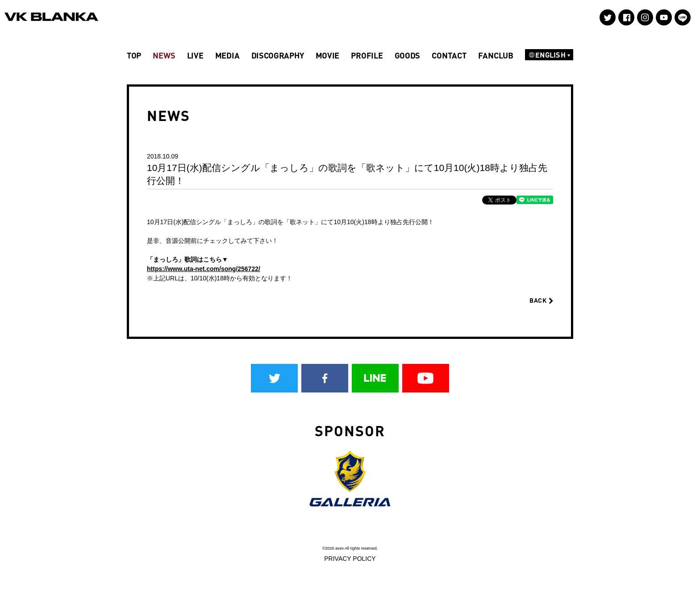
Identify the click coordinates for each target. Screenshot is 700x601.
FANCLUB (496, 55)
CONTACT (449, 55)
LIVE (195, 55)
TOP (134, 55)
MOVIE (328, 55)
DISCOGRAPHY (278, 55)
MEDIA (227, 55)
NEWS (164, 55)
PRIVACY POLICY (350, 559)
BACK (541, 300)
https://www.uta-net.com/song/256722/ (204, 269)
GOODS (408, 55)
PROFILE (367, 55)
